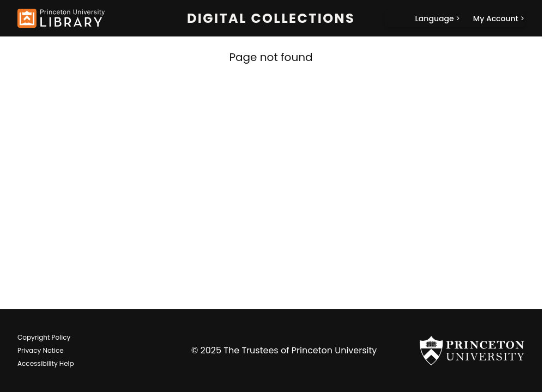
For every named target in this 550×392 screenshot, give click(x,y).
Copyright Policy (44, 337)
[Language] (438, 19)
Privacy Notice (41, 350)
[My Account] (499, 19)
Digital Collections (271, 19)
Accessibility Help (46, 363)
